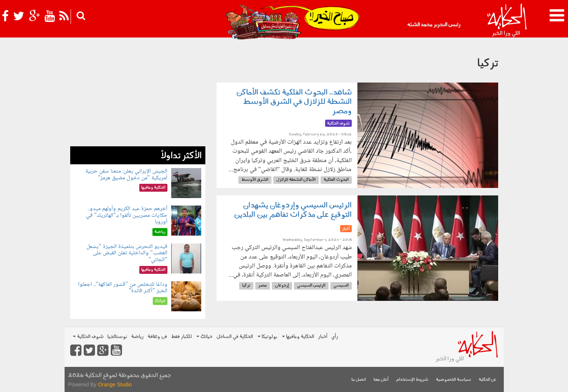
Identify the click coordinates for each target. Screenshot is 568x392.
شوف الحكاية (88, 337)
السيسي (341, 286)
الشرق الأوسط (255, 180)
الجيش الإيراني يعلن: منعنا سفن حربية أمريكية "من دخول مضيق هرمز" (126, 175)
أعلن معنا (381, 380)
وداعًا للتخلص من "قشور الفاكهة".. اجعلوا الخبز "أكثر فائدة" (123, 288)
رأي (335, 337)
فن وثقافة (157, 337)
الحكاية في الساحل (235, 337)
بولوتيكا (267, 337)
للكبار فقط (181, 337)
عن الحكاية (487, 380)
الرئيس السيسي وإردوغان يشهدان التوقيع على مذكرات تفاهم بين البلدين (293, 210)
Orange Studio (115, 384)
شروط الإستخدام (412, 380)
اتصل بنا (359, 380)
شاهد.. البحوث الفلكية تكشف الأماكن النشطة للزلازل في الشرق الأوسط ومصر (294, 102)
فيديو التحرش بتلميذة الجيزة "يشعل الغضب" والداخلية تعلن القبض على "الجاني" (127, 253)
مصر (263, 286)
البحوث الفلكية (336, 180)
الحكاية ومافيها (298, 337)
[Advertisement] (138, 94)
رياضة (137, 337)
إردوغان (282, 286)
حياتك (204, 337)
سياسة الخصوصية (453, 380)
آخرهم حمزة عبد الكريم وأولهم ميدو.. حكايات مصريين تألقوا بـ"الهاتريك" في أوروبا (127, 215)
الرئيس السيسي (311, 286)
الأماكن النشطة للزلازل (296, 180)
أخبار (323, 337)
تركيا (246, 286)
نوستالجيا (117, 337)
